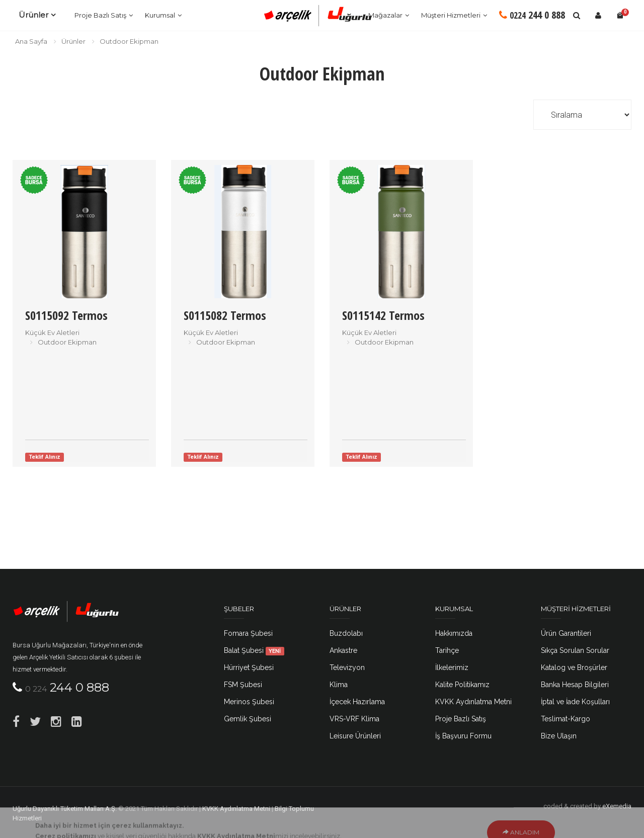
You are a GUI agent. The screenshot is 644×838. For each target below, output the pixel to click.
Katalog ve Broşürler (574, 667)
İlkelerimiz (452, 667)
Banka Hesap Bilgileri (575, 685)
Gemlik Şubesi (248, 719)
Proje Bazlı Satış (100, 15)
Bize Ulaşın (559, 736)
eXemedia (617, 806)
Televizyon (347, 667)
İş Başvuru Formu (463, 736)
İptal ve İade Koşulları (575, 702)
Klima (339, 685)
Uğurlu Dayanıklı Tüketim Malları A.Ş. (65, 809)
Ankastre (343, 650)
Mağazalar (385, 15)
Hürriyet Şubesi (249, 667)
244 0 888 (532, 15)
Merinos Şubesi (249, 702)
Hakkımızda (454, 633)
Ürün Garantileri (566, 633)
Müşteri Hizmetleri (451, 15)
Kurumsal (160, 15)
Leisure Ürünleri (355, 736)
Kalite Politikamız (462, 685)
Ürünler (33, 15)
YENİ (275, 651)
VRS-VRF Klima (354, 719)
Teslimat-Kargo (566, 719)
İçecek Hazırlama (357, 702)
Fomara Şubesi (248, 633)
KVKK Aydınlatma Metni (473, 702)
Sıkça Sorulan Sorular (575, 650)
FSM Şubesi (243, 685)
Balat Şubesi (254, 650)
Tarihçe (447, 650)
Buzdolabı (346, 633)
